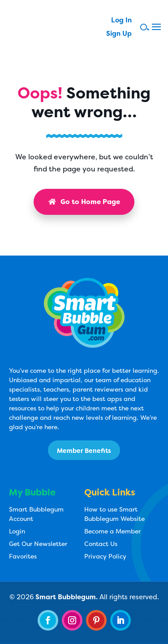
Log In (121, 21)
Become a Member (112, 531)
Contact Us (101, 544)
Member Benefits (84, 450)
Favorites (23, 556)
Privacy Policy (105, 556)
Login (17, 531)
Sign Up (119, 34)
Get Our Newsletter (38, 544)
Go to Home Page (84, 202)
